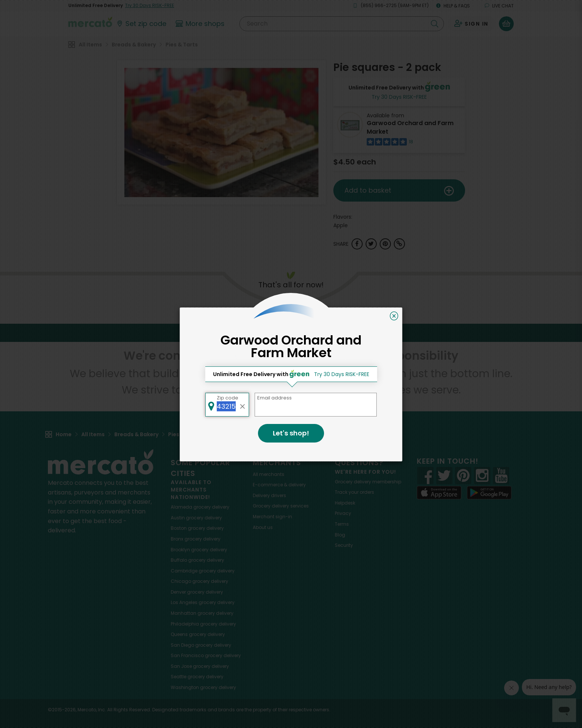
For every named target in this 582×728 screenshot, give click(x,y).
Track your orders (354, 492)
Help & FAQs (453, 6)
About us (263, 527)
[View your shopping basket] (506, 24)
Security (344, 545)
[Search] (342, 24)
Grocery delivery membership (368, 482)
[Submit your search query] (435, 24)
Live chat (499, 6)
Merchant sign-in (272, 517)
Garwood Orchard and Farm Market (410, 127)
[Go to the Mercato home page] (90, 22)
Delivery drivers (269, 495)
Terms (342, 524)
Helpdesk (345, 503)
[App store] (439, 493)
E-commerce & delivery (279, 485)
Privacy (343, 513)
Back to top (291, 333)
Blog (340, 535)
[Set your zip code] (141, 24)
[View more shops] (201, 24)
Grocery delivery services (281, 506)
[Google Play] (489, 492)
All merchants (269, 474)
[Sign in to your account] (471, 24)
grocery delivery (200, 507)
